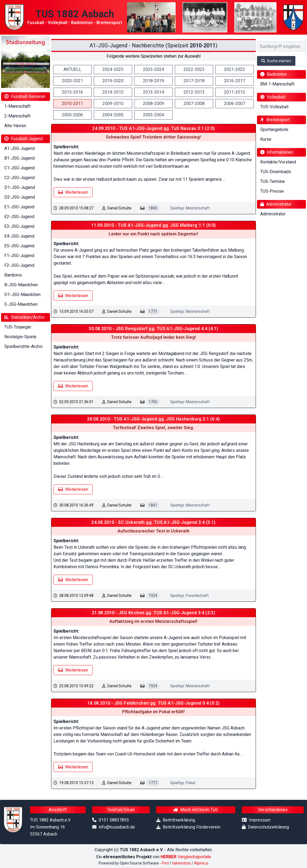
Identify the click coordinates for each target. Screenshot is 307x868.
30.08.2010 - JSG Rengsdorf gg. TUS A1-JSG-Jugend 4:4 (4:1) (153, 329)
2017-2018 (194, 81)
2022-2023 (194, 69)
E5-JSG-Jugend (19, 246)
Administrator (273, 214)
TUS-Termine (273, 181)
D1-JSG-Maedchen (22, 295)
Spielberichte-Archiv (24, 346)
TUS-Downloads (276, 172)
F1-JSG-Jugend (19, 256)
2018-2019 (153, 81)
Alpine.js (201, 863)
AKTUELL (72, 69)
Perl (165, 863)
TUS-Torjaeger (18, 327)
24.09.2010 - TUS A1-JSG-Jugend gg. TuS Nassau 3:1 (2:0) (153, 128)
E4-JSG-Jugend (19, 236)
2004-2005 (113, 115)
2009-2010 (113, 103)
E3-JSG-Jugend (19, 226)
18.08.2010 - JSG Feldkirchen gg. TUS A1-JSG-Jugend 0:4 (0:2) (153, 703)
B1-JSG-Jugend (19, 158)
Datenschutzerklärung (268, 827)
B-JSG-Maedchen (21, 285)
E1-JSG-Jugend (19, 207)
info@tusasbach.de (117, 827)
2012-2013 (194, 92)
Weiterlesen (73, 192)
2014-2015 (113, 92)
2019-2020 (113, 81)
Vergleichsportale (186, 857)
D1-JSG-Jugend (20, 187)
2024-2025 (113, 69)
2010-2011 (72, 103)
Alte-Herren (15, 126)
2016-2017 (235, 81)
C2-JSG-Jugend (19, 178)
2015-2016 (72, 92)
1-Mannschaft (17, 106)
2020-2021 (72, 81)
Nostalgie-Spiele (20, 337)
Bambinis (13, 275)
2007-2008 (194, 103)
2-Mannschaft (17, 116)
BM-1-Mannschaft (277, 84)
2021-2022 (235, 69)
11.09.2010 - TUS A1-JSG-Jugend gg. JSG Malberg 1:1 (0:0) (153, 225)
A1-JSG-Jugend (19, 148)
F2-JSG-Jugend (19, 265)
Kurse (266, 139)
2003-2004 (153, 115)
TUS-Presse (272, 191)
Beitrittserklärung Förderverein (191, 827)
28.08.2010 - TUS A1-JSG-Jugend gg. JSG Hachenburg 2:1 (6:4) (153, 419)
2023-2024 (153, 69)
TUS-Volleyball (274, 107)
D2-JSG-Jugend (20, 197)
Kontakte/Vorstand (278, 162)
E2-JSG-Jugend (19, 217)
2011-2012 (235, 92)
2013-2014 (153, 92)
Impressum (260, 820)
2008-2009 (153, 103)
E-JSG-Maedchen (21, 304)
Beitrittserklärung (179, 820)
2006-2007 (235, 103)
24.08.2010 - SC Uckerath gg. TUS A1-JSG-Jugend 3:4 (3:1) (153, 522)
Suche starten (276, 61)
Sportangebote (274, 129)
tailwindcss (181, 863)
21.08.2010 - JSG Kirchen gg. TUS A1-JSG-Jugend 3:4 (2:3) (153, 613)
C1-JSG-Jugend (19, 168)
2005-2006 (72, 115)
